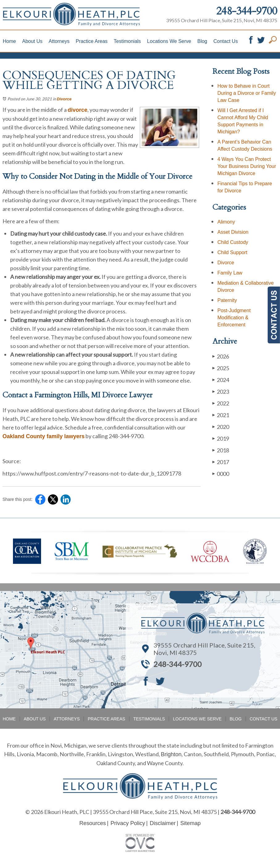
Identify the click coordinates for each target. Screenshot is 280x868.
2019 (221, 438)
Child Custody (233, 242)
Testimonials (127, 41)
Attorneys (59, 41)
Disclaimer (163, 823)
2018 (221, 450)
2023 (221, 391)
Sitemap (190, 823)
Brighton (171, 754)
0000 (221, 474)
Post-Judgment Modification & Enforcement (234, 318)
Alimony (226, 222)
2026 (221, 356)
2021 (221, 415)
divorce (77, 110)
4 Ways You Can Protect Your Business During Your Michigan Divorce (247, 166)
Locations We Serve (169, 41)
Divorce (64, 99)
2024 (221, 380)
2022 (221, 403)
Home (9, 41)
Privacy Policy (128, 823)
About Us (32, 41)
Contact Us (226, 41)
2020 (221, 427)
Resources (93, 823)
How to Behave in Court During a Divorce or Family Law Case (247, 93)
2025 (221, 368)
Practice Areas (92, 41)
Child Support (232, 252)
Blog (202, 41)
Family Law (230, 273)
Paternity (227, 300)
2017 (221, 462)
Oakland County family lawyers (44, 436)
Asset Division (233, 232)
